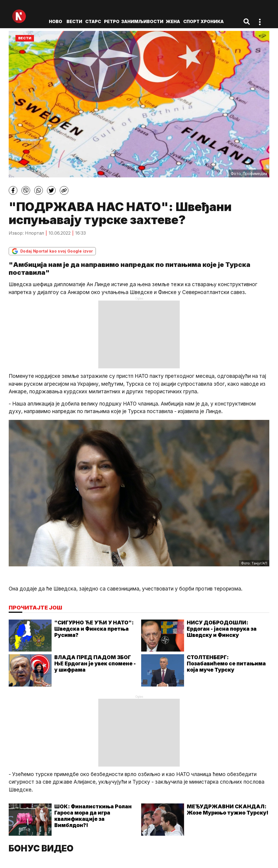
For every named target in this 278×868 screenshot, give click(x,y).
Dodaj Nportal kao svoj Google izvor (52, 251)
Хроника (212, 21)
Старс (93, 21)
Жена (173, 21)
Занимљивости (142, 21)
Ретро (112, 21)
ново (56, 21)
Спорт (191, 21)
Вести (74, 21)
